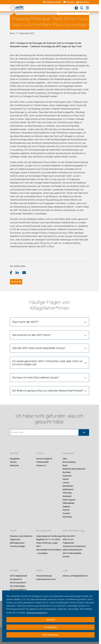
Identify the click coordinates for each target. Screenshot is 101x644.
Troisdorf (66, 513)
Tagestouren (15, 540)
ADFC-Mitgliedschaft (19, 576)
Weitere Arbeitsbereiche (72, 550)
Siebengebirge (68, 503)
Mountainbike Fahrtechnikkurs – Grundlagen (49, 551)
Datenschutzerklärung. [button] (37, 613)
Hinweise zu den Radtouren (21, 536)
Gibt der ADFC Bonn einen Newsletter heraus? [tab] (39, 348)
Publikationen (68, 543)
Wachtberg (67, 517)
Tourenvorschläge (17, 546)
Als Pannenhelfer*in (18, 590)
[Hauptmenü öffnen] (87, 8)
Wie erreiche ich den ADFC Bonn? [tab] (32, 335)
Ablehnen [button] (51, 620)
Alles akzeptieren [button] (51, 635)
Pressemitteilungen (44, 576)
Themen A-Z (41, 465)
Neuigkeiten (15, 459)
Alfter (65, 459)
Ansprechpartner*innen (46, 579)
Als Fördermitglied (17, 586)
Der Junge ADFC (44, 531)
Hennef (66, 479)
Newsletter (83, 2)
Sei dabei (14, 571)
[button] (13, 273)
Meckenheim (68, 486)
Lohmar (66, 483)
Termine (13, 462)
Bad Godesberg (69, 462)
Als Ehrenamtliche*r (18, 583)
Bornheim (67, 472)
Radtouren (14, 465)
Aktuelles (14, 453)
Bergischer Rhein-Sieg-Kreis (74, 469)
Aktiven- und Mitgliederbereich (75, 576)
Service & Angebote (44, 459)
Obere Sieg (67, 493)
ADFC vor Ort (68, 540)
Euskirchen (67, 476)
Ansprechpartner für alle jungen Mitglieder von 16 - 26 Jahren (49, 538)
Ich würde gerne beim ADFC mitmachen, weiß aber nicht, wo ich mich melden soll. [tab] (47, 363)
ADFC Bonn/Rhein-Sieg (73, 531)
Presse (39, 571)
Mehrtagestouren (17, 543)
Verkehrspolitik (42, 462)
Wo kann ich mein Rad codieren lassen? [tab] (36, 377)
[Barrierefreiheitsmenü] (76, 8)
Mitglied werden (52, 2)
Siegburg (66, 507)
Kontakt (66, 557)
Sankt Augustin (69, 500)
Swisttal (66, 510)
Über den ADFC (69, 536)
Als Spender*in (16, 579)
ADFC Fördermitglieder (72, 553)
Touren (13, 531)
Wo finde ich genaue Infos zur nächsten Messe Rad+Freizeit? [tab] (48, 391)
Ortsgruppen (68, 453)
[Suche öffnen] (82, 8)
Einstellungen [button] (50, 627)
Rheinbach (67, 496)
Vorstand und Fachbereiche (74, 546)
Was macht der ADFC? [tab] (25, 322)
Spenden (69, 2)
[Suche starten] (84, 432)
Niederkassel (68, 489)
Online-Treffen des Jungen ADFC (47, 545)
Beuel (65, 465)
